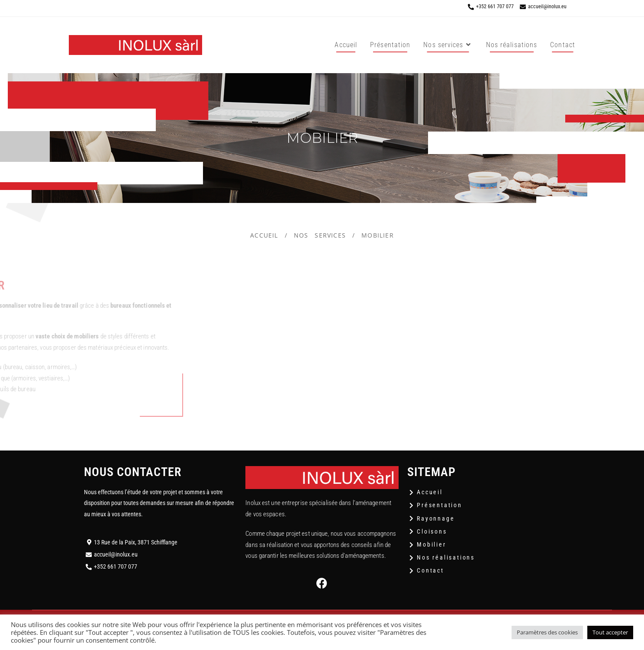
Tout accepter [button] (610, 632)
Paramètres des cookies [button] (547, 632)
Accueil (264, 235)
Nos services (320, 235)
